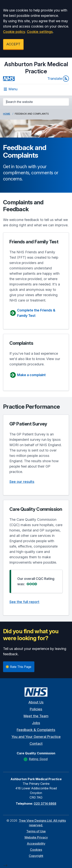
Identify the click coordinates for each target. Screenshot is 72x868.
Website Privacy (36, 837)
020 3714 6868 (45, 804)
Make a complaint (28, 375)
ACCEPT (13, 44)
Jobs (36, 723)
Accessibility (36, 844)
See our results (22, 482)
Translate (58, 79)
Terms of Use (36, 831)
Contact (36, 744)
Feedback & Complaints (36, 730)
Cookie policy (14, 32)
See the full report (24, 602)
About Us (36, 702)
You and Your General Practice (36, 737)
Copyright (36, 856)
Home (7, 114)
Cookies (36, 850)
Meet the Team (36, 716)
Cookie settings (40, 32)
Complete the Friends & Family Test (32, 313)
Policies (36, 709)
